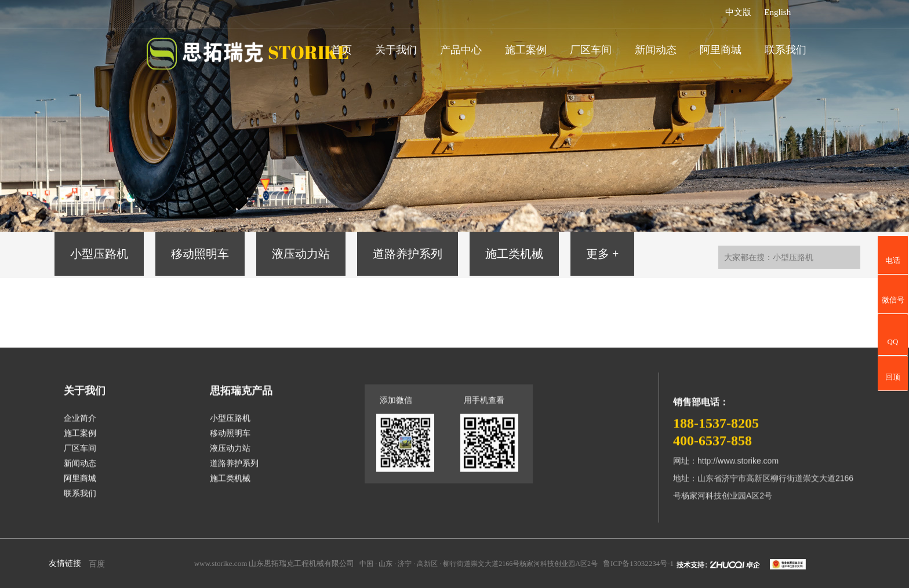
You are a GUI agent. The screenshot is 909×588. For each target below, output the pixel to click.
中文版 (738, 12)
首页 (341, 50)
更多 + (602, 254)
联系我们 (786, 50)
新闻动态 (656, 50)
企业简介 (80, 423)
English (777, 12)
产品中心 (461, 50)
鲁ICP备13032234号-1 (638, 563)
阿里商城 (721, 50)
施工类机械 (514, 254)
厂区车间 (591, 50)
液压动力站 (301, 254)
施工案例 (526, 50)
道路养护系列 (408, 254)
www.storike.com (221, 563)
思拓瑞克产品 (241, 396)
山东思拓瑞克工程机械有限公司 (301, 563)
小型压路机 (99, 254)
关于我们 (396, 50)
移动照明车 (200, 254)
